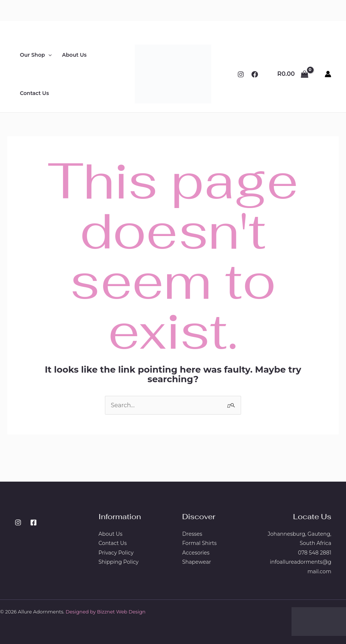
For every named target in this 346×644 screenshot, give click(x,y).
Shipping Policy (119, 562)
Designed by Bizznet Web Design (105, 612)
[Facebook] (255, 74)
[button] (48, 55)
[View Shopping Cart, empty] (293, 74)
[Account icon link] (328, 74)
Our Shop (36, 55)
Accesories (196, 553)
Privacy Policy (116, 553)
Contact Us (34, 93)
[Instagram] (241, 74)
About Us (75, 55)
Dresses (192, 534)
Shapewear (197, 562)
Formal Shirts (200, 543)
